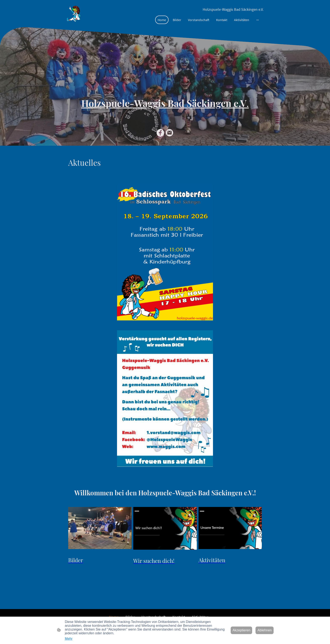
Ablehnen (265, 630)
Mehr (69, 639)
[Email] (170, 133)
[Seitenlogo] (74, 13)
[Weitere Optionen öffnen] (258, 20)
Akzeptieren (242, 630)
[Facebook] (160, 133)
